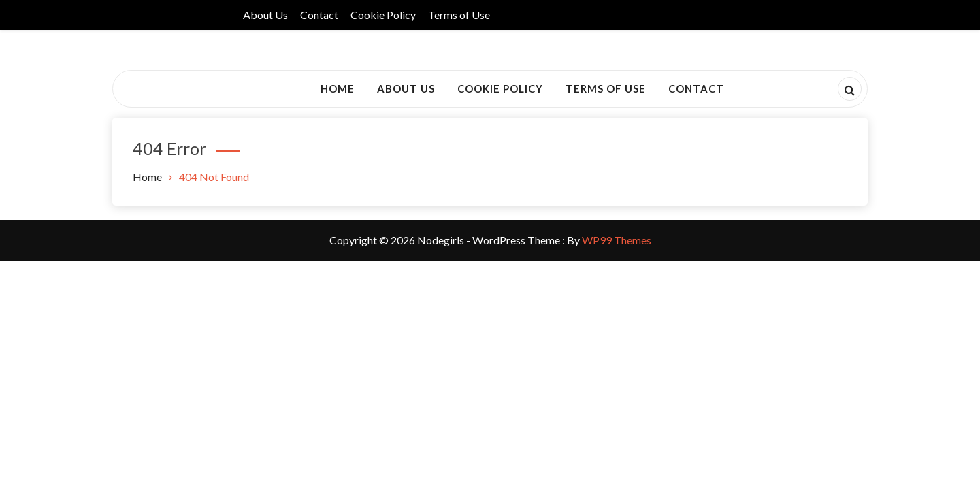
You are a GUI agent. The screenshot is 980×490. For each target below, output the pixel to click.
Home (338, 88)
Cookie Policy (383, 15)
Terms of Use (459, 15)
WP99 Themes (617, 240)
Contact (319, 15)
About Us (265, 15)
